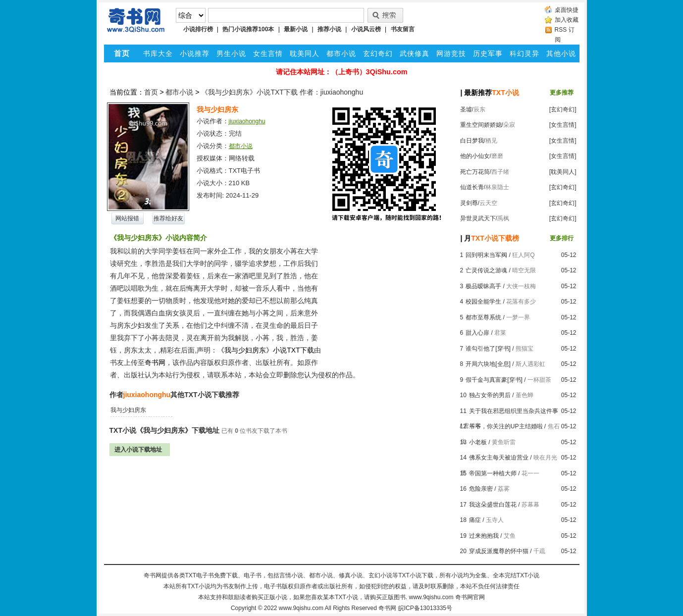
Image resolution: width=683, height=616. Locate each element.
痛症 (475, 520)
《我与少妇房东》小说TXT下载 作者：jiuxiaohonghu (282, 92)
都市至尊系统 (483, 317)
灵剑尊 (469, 203)
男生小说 (231, 53)
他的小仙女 (475, 156)
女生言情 (268, 53)
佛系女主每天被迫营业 (499, 458)
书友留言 (403, 29)
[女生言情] (563, 125)
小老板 (478, 442)
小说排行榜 (198, 29)
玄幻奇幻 (378, 53)
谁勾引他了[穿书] (488, 349)
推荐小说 (329, 29)
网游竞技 (451, 53)
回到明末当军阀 (486, 255)
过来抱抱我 (484, 536)
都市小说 (341, 53)
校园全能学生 (483, 302)
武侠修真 (415, 53)
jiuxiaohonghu (247, 121)
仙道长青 (472, 187)
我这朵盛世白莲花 (493, 505)
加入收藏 (567, 20)
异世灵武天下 (478, 218)
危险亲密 (481, 489)
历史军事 (488, 53)
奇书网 (387, 608)
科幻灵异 (525, 53)
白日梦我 (472, 141)
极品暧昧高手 (483, 286)
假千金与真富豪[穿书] (494, 380)
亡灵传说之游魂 (486, 270)
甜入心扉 (477, 333)
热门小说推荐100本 (248, 29)
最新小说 (296, 29)
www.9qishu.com (301, 608)
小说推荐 (195, 53)
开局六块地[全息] (488, 364)
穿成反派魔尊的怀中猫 (499, 551)
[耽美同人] (563, 172)
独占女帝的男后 (490, 395)
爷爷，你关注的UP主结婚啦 (506, 426)
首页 (151, 92)
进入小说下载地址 (138, 450)
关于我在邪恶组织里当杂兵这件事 (514, 411)
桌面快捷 (567, 10)
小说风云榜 (366, 29)
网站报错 (127, 218)
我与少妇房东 (128, 410)
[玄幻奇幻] (563, 109)
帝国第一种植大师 (493, 473)
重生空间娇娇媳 (481, 125)
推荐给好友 (168, 218)
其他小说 (561, 53)
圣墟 (466, 109)
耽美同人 (305, 53)
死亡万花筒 (475, 172)
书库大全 (158, 53)
